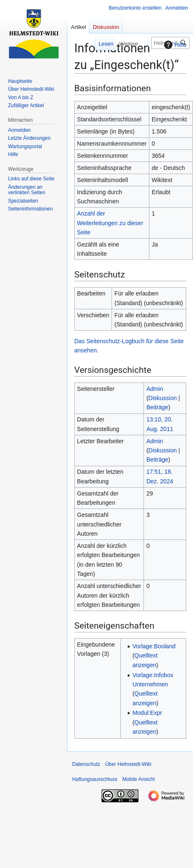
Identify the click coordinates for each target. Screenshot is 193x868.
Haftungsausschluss (95, 779)
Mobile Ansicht (138, 779)
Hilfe (174, 45)
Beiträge (157, 407)
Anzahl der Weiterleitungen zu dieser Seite (110, 223)
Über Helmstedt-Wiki (128, 764)
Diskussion (163, 398)
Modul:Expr (147, 713)
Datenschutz (86, 764)
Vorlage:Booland (154, 646)
